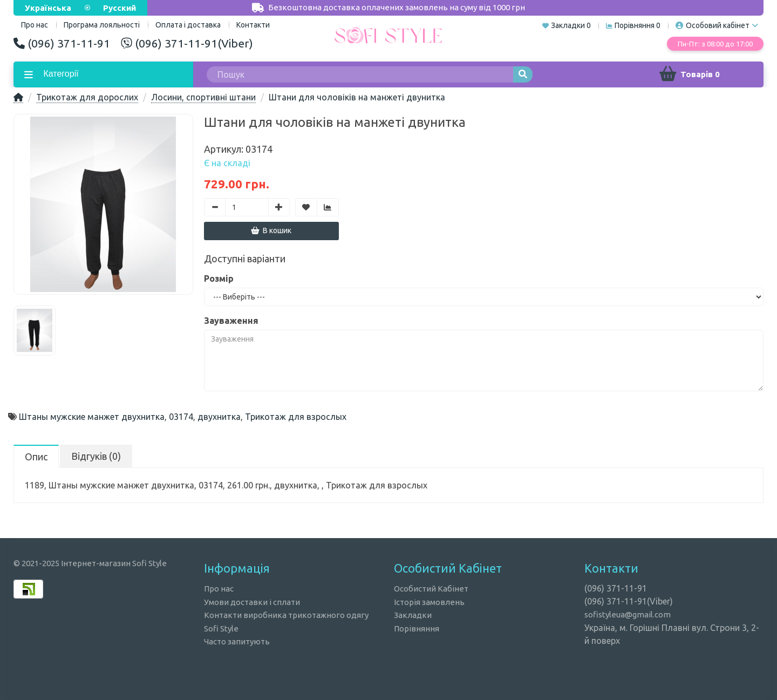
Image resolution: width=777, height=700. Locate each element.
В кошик (271, 230)
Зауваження (231, 321)
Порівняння (417, 628)
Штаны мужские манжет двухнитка (92, 417)
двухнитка (219, 417)
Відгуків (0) (96, 456)
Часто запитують (237, 641)
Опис (36, 457)
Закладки (413, 615)
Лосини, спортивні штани (203, 97)
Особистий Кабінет (431, 589)
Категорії (60, 74)
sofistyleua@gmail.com (628, 614)
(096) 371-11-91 (62, 43)
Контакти (253, 25)
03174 (181, 417)
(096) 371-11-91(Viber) (187, 43)
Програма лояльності (102, 25)
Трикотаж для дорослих (87, 97)
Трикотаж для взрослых (296, 417)
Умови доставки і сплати (252, 602)
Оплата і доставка (188, 25)
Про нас (219, 589)
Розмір (219, 278)
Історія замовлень (429, 602)
